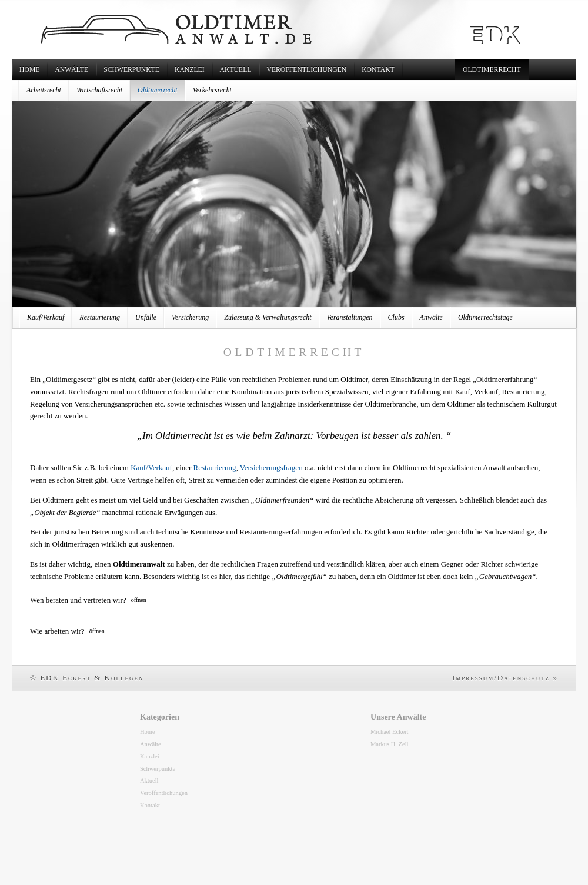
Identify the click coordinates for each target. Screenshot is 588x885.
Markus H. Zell (390, 744)
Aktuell (236, 70)
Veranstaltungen (350, 317)
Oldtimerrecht (492, 70)
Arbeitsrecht (44, 90)
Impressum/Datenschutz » (505, 678)
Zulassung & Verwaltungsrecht (268, 317)
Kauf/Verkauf (46, 317)
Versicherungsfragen (271, 468)
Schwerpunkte (131, 70)
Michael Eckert (390, 732)
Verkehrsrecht (212, 90)
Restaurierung (100, 317)
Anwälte (71, 70)
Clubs (396, 317)
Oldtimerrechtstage (485, 317)
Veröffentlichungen (306, 70)
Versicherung (190, 317)
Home (29, 70)
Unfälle (146, 317)
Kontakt (378, 70)
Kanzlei (190, 70)
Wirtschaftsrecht (99, 90)
